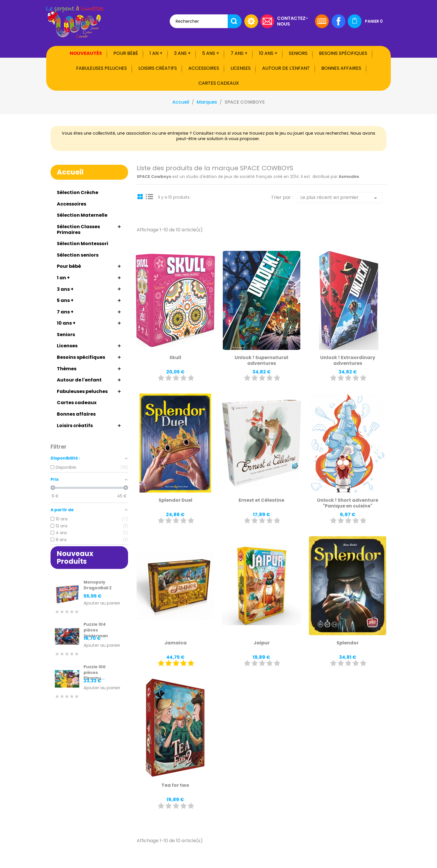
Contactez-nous (293, 21)
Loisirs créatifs (158, 68)
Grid (141, 196)
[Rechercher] (206, 21)
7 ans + (239, 53)
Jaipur (262, 643)
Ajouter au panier (102, 603)
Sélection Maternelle (82, 215)
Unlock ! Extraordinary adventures (348, 360)
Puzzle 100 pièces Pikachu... (95, 673)
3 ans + (182, 53)
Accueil (70, 172)
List (150, 196)
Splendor (348, 643)
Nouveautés (86, 53)
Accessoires (204, 68)
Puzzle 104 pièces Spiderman (96, 630)
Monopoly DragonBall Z (98, 585)
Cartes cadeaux (219, 83)
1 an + (156, 53)
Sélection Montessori (83, 244)
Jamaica (175, 643)
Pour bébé (126, 53)
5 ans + (211, 53)
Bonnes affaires (341, 68)
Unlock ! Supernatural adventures (261, 360)
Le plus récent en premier (340, 198)
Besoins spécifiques (343, 53)
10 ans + (268, 53)
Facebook (339, 21)
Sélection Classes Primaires (78, 229)
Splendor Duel (175, 500)
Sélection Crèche (78, 192)
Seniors (298, 53)
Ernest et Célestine (261, 500)
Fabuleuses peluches (101, 68)
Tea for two (175, 785)
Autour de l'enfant (286, 68)
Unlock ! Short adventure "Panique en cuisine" (348, 503)
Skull (175, 358)
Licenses (241, 68)
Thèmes (67, 369)
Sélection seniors (78, 255)
